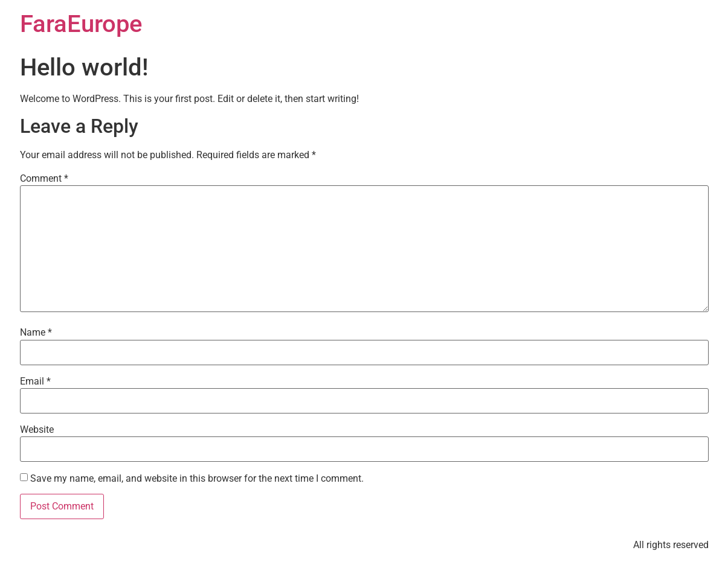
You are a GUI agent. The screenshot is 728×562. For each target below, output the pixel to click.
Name (36, 333)
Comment (44, 179)
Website (37, 430)
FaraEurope (81, 24)
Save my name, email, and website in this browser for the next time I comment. (197, 479)
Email (35, 382)
